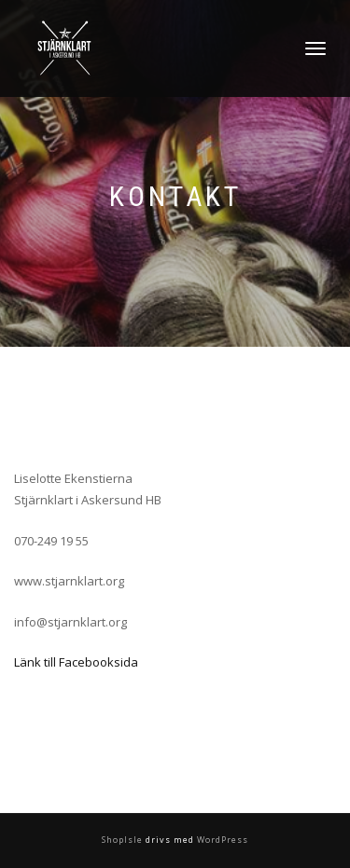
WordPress (221, 840)
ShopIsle (124, 840)
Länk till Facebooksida (76, 662)
